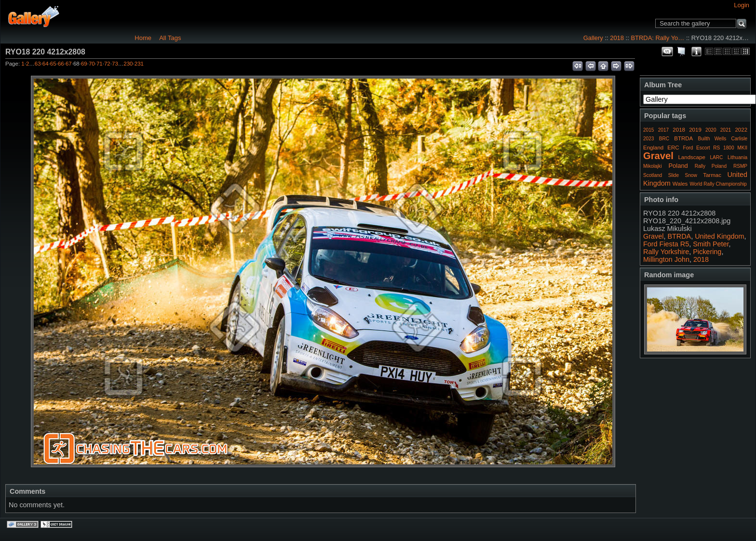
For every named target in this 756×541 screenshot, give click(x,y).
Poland (678, 166)
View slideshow (682, 52)
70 (92, 64)
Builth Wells (712, 139)
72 (107, 64)
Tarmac (712, 175)
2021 (726, 130)
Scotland (653, 175)
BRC (664, 139)
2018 (617, 38)
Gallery (593, 38)
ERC (673, 148)
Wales (680, 184)
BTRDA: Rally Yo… (657, 38)
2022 (741, 130)
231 (139, 64)
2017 (663, 130)
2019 (695, 130)
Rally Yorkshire (666, 252)
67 (69, 64)
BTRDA (683, 138)
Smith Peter (711, 244)
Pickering (707, 252)
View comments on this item (667, 52)
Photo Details (696, 52)
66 (61, 64)
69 (84, 64)
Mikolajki (653, 166)
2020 (711, 130)
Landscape (691, 157)
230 (128, 64)
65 (53, 64)
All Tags (170, 38)
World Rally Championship (718, 184)
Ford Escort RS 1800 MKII (715, 148)
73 (115, 64)
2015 (648, 130)
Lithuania (737, 157)
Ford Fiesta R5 (666, 244)
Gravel (658, 156)
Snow (691, 175)
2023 (648, 139)
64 (46, 64)
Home (143, 38)
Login (742, 5)
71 (100, 64)
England (653, 148)
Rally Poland (711, 166)
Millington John (666, 259)
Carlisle (739, 139)
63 (38, 64)
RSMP (740, 166)
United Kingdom (719, 236)
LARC (717, 157)
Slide (674, 175)
